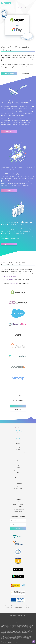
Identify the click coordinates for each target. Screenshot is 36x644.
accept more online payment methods (22, 119)
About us (18, 473)
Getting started (18, 486)
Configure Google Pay (9, 279)
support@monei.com (17, 631)
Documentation (18, 481)
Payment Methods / (11, 7)
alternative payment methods (9, 124)
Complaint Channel (18, 512)
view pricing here (15, 239)
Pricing (18, 447)
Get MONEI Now (9, 191)
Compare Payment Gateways (18, 452)
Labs (18, 491)
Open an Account (9, 73)
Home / (3, 7)
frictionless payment (17, 185)
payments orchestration (19, 177)
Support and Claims (18, 504)
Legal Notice (18, 499)
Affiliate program (18, 470)
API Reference (18, 483)
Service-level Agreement (18, 509)
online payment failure (14, 175)
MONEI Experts (18, 488)
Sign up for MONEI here (9, 277)
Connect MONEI (13, 284)
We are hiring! (18, 468)
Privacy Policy (18, 502)
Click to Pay (23, 114)
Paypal (9, 114)
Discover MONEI (9, 131)
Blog (18, 460)
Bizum (17, 115)
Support (18, 449)
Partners (18, 465)
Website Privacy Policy (6, 634)
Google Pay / (19, 7)
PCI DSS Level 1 (18, 507)
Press (18, 463)
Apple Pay (14, 114)
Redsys (6, 173)
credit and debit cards (20, 112)
